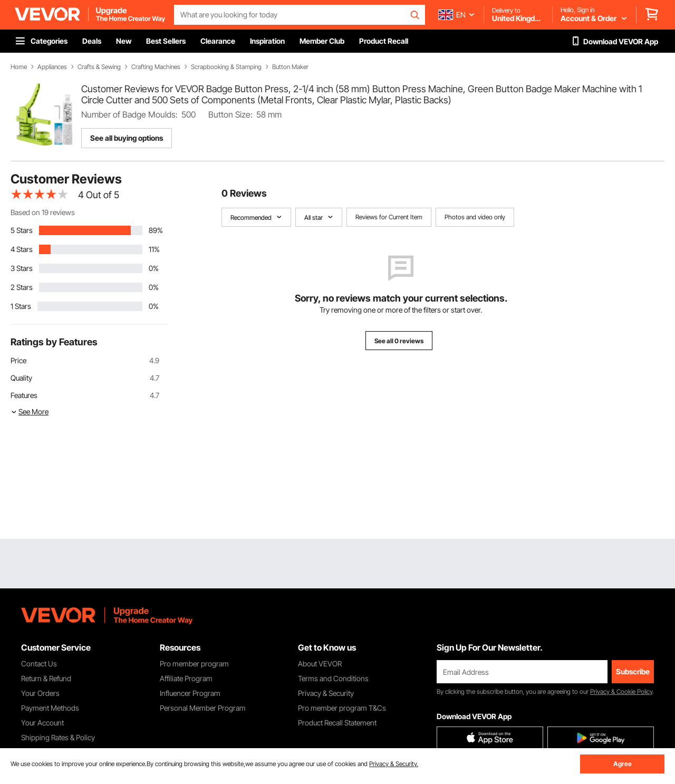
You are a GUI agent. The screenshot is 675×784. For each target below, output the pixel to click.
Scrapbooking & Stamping (226, 67)
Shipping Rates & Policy (58, 737)
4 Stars (22, 249)
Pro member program (194, 664)
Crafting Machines (156, 67)
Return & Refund (46, 678)
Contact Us (39, 664)
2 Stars (22, 287)
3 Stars (22, 268)
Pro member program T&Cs (342, 708)
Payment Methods (50, 708)
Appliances (52, 67)
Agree (623, 764)
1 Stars (21, 306)
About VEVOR (320, 664)
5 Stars (22, 230)
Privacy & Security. (394, 764)
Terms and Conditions (333, 678)
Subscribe (633, 671)
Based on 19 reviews (43, 212)
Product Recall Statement (337, 723)
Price (18, 360)
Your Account (42, 723)
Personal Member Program (203, 708)
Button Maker (290, 67)
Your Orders (40, 693)
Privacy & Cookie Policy (621, 691)
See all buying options (127, 138)
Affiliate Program (186, 678)
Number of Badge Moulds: (129, 114)
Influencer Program (190, 693)
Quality (21, 378)
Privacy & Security (326, 693)
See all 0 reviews (399, 341)
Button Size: (230, 114)
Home (19, 67)
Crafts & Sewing (99, 67)
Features (24, 395)
